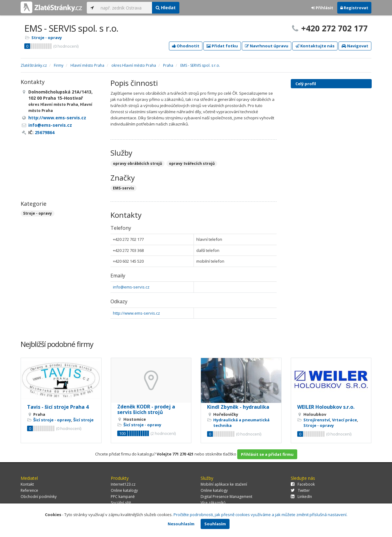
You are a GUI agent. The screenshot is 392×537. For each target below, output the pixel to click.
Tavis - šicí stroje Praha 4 (58, 407)
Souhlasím (215, 524)
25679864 (45, 132)
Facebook (303, 484)
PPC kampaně (123, 497)
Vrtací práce (344, 420)
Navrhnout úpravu (267, 46)
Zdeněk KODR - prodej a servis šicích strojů (146, 409)
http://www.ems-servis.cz (136, 313)
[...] (125, 8)
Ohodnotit (186, 46)
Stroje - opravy (47, 38)
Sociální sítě (121, 503)
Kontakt (27, 484)
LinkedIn (301, 497)
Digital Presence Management (226, 497)
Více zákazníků (213, 503)
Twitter (300, 490)
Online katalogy (124, 490)
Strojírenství (317, 420)
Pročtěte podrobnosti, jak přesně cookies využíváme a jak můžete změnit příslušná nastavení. (260, 515)
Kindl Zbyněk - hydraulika (238, 407)
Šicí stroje (83, 420)
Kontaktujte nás (315, 46)
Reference (29, 490)
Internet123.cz (123, 484)
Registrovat (354, 8)
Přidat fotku (222, 46)
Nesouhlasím (181, 524)
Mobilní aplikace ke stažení (224, 484)
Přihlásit (322, 8)
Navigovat (355, 46)
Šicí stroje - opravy (52, 420)
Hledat (166, 8)
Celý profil (306, 84)
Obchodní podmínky (39, 497)
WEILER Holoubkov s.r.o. (326, 407)
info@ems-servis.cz (131, 287)
